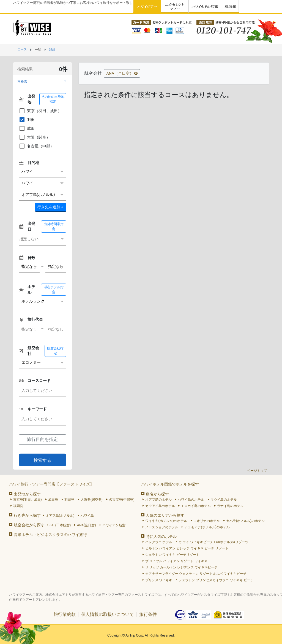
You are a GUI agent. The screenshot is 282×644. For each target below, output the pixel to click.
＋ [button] (51, 207)
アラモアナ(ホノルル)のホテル (207, 527)
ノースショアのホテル (162, 527)
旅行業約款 (65, 614)
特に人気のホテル (161, 537)
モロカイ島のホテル (196, 506)
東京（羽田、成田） (40, 111)
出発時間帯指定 (54, 227)
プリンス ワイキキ (159, 580)
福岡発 (18, 506)
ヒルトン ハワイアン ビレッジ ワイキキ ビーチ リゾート (187, 548)
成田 (27, 128)
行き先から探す (27, 515)
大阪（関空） (34, 137)
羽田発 (69, 500)
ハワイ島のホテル (191, 500)
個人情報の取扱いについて (108, 614)
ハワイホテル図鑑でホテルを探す (170, 484)
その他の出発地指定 (53, 99)
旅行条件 (148, 614)
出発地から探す (27, 494)
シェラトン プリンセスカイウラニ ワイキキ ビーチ (216, 580)
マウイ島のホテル (224, 500)
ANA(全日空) (87, 525)
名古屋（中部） (36, 146)
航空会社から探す (29, 525)
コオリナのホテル (207, 521)
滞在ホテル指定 (54, 290)
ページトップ (257, 471)
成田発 (53, 500)
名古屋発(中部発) (122, 500)
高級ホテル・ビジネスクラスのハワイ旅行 (50, 535)
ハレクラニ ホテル (159, 542)
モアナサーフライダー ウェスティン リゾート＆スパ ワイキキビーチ (196, 574)
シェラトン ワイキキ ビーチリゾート (173, 555)
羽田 (27, 120)
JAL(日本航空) (60, 525)
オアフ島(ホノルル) (60, 516)
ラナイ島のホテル (230, 506)
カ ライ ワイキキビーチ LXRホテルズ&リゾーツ (213, 542)
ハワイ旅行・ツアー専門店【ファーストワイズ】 (51, 484)
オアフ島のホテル (158, 500)
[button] (43, 81)
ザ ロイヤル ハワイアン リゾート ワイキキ (177, 561)
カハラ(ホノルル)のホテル (245, 521)
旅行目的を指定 (42, 439)
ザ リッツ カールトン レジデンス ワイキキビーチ (182, 567)
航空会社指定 (55, 351)
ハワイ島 (87, 516)
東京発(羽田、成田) (28, 500)
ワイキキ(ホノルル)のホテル (166, 521)
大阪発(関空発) (92, 500)
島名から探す (157, 494)
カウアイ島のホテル (160, 506)
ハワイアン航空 (114, 525)
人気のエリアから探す (165, 515)
